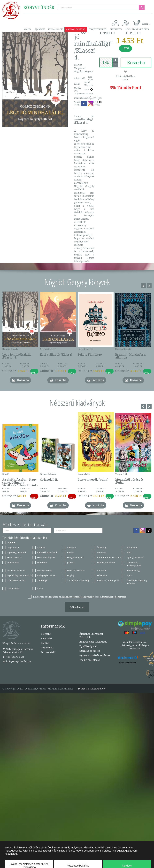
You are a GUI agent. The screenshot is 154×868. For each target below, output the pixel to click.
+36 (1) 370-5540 (13, 657)
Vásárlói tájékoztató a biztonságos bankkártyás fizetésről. (135, 645)
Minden (11, 542)
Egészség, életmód (17, 552)
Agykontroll (13, 547)
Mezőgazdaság (45, 570)
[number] (106, 62)
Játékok (71, 562)
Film (129, 552)
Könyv (27, 29)
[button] (143, 22)
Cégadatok (47, 647)
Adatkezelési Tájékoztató (93, 642)
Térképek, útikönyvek (108, 580)
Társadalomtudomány (78, 580)
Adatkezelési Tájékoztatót (113, 597)
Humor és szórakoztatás (109, 557)
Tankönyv (42, 580)
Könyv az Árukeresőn (128, 663)
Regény (71, 575)
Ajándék (40, 29)
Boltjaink (46, 634)
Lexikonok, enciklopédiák (134, 564)
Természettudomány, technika (137, 582)
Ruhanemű (102, 575)
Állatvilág (102, 547)
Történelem (13, 588)
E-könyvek (132, 547)
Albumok (72, 547)
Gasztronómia (14, 557)
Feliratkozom (77, 607)
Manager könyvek (16, 570)
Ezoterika (102, 552)
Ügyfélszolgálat (88, 646)
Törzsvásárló (48, 36)
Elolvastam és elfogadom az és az (79, 597)
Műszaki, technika (76, 570)
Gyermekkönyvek (46, 557)
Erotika (71, 552)
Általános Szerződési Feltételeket (78, 597)
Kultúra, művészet (106, 562)
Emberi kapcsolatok (47, 552)
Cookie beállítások (90, 660)
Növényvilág (133, 570)
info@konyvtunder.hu (17, 661)
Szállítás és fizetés (137, 29)
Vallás (40, 588)
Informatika (13, 562)
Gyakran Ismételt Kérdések (95, 655)
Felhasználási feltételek (92, 689)
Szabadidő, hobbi (16, 580)
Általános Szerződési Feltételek (91, 635)
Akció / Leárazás (76, 29)
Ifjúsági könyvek (135, 557)
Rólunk (45, 643)
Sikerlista (116, 29)
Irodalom (42, 562)
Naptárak (102, 570)
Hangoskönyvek (75, 557)
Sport (129, 575)
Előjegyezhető (98, 29)
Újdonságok (55, 29)
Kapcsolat (30, 36)
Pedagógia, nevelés (47, 575)
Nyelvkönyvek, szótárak (20, 575)
